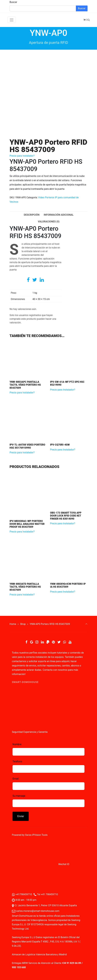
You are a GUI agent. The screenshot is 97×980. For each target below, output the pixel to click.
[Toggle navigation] (12, 20)
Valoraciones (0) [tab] (49, 222)
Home (13, 624)
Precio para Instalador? (22, 156)
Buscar (13, 2)
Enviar (21, 816)
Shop (23, 624)
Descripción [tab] (32, 215)
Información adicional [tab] (59, 215)
